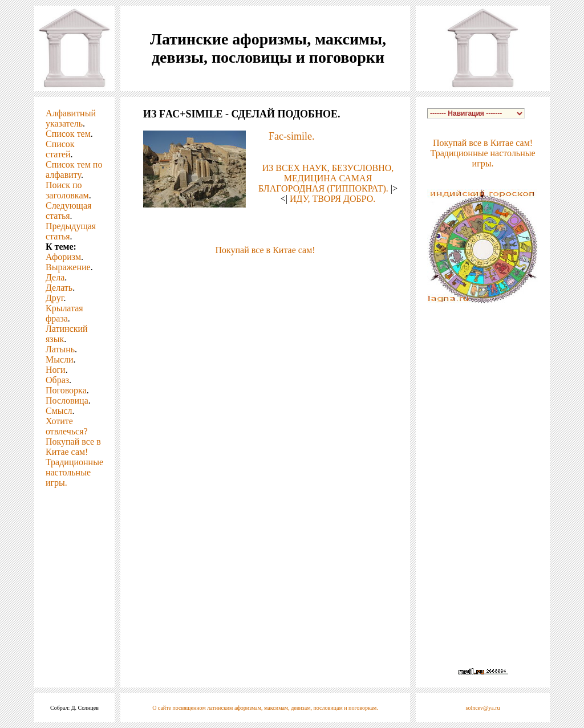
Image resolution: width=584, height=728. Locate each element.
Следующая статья (68, 211)
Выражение (68, 267)
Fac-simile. (291, 136)
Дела (55, 277)
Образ (57, 380)
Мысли (60, 359)
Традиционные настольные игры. (74, 472)
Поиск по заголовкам (67, 190)
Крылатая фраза (64, 313)
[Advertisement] (265, 273)
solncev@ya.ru (483, 708)
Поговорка (66, 390)
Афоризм (63, 257)
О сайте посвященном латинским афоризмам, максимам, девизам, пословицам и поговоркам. (265, 708)
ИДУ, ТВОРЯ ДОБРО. (332, 199)
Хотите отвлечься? (67, 426)
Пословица (67, 400)
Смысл (59, 411)
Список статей (60, 149)
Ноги (56, 370)
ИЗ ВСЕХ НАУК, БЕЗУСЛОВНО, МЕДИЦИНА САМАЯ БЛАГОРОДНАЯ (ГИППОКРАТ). (326, 178)
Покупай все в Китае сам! (73, 447)
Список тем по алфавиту (74, 170)
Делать (59, 288)
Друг (54, 298)
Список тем (68, 134)
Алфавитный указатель (71, 118)
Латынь (60, 349)
